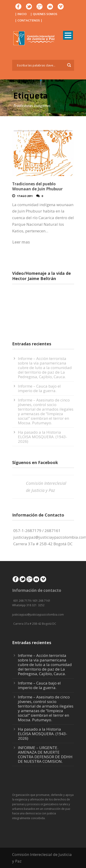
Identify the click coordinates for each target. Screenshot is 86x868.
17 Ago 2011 (25, 196)
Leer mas (21, 242)
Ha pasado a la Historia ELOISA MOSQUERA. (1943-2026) (43, 437)
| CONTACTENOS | (29, 20)
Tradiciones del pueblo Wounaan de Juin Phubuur (37, 186)
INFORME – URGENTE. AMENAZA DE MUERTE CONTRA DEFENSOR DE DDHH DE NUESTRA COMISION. (45, 754)
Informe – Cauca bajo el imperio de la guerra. (39, 388)
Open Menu (68, 35)
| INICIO (21, 14)
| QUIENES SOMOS (44, 14)
